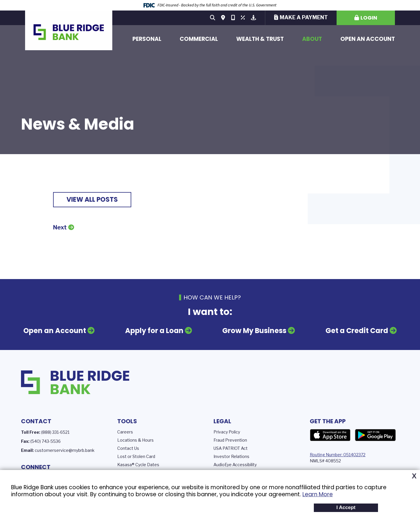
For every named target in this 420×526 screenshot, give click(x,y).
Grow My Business (254, 331)
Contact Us (128, 448)
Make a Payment (304, 17)
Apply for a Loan (154, 331)
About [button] (312, 39)
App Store (330, 435)
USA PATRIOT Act (231, 448)
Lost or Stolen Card (136, 456)
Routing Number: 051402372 (338, 455)
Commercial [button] (199, 39)
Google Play (375, 435)
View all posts (92, 200)
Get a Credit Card (357, 331)
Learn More (318, 494)
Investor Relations (231, 456)
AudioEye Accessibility (235, 465)
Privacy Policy (227, 432)
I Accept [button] (346, 507)
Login (369, 18)
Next (60, 227)
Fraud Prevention (230, 440)
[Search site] (213, 18)
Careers (125, 432)
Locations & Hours (135, 440)
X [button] (414, 476)
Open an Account (368, 39)
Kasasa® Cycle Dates (138, 465)
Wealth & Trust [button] (260, 39)
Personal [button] (147, 39)
